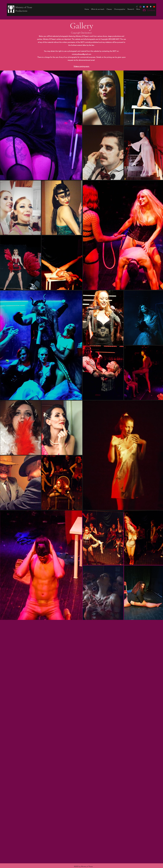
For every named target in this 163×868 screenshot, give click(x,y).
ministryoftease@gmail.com (81, 54)
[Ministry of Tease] (140, 7)
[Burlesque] (147, 7)
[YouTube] (154, 7)
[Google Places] (151, 7)
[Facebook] (144, 7)
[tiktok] (137, 7)
